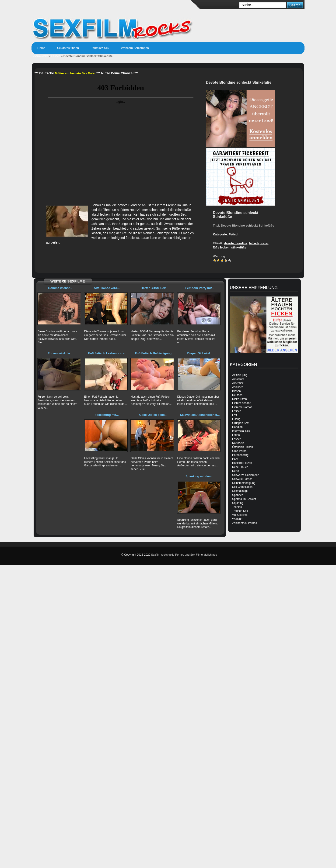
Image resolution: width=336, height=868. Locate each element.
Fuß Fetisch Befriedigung (153, 353)
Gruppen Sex (240, 423)
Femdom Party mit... (200, 288)
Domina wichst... (60, 288)
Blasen (236, 391)
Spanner (237, 495)
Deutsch (237, 395)
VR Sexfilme (240, 515)
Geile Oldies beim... (153, 415)
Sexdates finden (68, 48)
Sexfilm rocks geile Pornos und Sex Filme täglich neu (184, 555)
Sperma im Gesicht (244, 499)
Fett (235, 415)
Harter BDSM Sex (153, 288)
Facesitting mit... (107, 415)
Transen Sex (240, 511)
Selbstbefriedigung (244, 483)
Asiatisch (238, 387)
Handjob (237, 427)
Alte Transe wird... (107, 288)
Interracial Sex (241, 431)
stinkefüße (239, 247)
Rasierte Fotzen (242, 463)
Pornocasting (240, 455)
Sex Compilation (242, 487)
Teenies (237, 507)
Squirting (238, 503)
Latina (236, 435)
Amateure (238, 379)
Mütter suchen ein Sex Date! (75, 73)
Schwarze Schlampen (246, 475)
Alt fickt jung (240, 375)
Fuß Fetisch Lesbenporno (107, 353)
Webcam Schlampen (135, 48)
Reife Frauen (240, 467)
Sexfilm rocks (40, 56)
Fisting (236, 419)
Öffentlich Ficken (243, 447)
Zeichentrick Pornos (245, 523)
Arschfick (238, 383)
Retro (236, 471)
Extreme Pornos (242, 407)
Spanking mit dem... (200, 476)
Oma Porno (239, 451)
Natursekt (238, 443)
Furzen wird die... (60, 353)
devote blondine (236, 243)
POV (235, 459)
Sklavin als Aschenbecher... (200, 415)
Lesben (237, 439)
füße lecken (221, 247)
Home (41, 48)
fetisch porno (259, 243)
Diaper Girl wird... (200, 353)
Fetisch (56, 56)
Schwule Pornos (242, 479)
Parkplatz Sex (100, 48)
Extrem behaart (242, 403)
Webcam (238, 519)
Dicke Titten (240, 399)
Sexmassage (240, 491)
